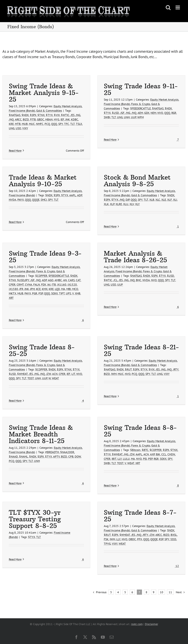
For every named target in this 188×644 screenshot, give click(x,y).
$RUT (128, 369)
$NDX (25, 115)
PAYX (21, 200)
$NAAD (13, 456)
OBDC (132, 539)
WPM (141, 117)
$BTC (145, 450)
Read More (15, 151)
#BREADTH (52, 452)
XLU (126, 204)
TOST (31, 378)
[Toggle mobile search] (168, 7)
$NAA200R (67, 452)
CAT (78, 280)
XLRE (119, 204)
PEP (150, 459)
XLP (112, 204)
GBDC (41, 119)
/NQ (11, 119)
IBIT (114, 459)
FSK (106, 539)
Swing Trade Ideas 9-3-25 (45, 257)
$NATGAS (15, 115)
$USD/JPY (23, 280)
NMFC (40, 124)
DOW (78, 456)
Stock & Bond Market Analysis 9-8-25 (137, 181)
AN (65, 280)
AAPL (73, 195)
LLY (120, 459)
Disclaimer (152, 624)
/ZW (48, 374)
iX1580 (13, 289)
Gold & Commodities (49, 111)
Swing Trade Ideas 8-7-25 (140, 516)
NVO (160, 113)
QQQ (54, 124)
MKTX (12, 293)
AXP (152, 454)
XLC (158, 200)
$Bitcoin (135, 450)
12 (177, 566)
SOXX (54, 293)
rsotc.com (137, 624)
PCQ (47, 124)
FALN (37, 284)
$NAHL (23, 456)
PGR (35, 293)
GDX (147, 113)
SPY (61, 124)
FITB (33, 119)
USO (18, 128)
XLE (164, 200)
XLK (106, 204)
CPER (12, 284)
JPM (32, 289)
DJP (128, 200)
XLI (175, 200)
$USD (115, 113)
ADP (80, 195)
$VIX (57, 115)
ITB (54, 284)
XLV (132, 204)
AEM (140, 113)
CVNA (29, 284)
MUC (32, 124)
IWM (114, 374)
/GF (122, 113)
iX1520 (72, 284)
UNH (127, 117)
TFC (67, 124)
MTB (18, 124)
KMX (45, 289)
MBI (69, 289)
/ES (72, 115)
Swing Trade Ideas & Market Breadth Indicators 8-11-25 (41, 434)
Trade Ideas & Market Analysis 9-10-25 (43, 181)
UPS (68, 293)
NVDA (12, 200)
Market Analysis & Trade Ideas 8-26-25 (135, 257)
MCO (75, 289)
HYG (57, 119)
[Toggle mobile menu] (178, 7)
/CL (115, 280)
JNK (68, 119)
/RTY (176, 369)
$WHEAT (22, 374)
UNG (12, 128)
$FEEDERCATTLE (141, 108)
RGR (174, 113)
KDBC (75, 119)
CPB (71, 456)
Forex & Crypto (141, 104)
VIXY (25, 128)
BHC (139, 280)
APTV (56, 456)
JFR (21, 289)
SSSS (173, 539)
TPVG (107, 544)
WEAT (55, 378)
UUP (134, 117)
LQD (57, 289)
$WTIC (65, 115)
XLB (152, 200)
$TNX (41, 115)
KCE (38, 289)
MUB (25, 124)
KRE (11, 124)
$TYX (49, 115)
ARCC (18, 119)
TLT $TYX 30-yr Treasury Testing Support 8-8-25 (35, 519)
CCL (164, 454)
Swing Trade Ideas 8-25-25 (42, 350)
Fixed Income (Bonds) (22, 111)
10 (162, 592)
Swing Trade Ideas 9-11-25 (141, 89)
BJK (158, 454)
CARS (71, 280)
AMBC (58, 280)
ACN (55, 374)
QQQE (36, 200)
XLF (170, 200)
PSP (41, 293)
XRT (11, 298)
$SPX (33, 115)
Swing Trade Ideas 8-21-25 (141, 350)
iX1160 (62, 284)
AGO (51, 280)
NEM (153, 113)
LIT (73, 374)
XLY (137, 204)
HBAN (49, 119)
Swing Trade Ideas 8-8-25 (140, 431)
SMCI (44, 200)
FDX (44, 284)
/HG (36, 374)
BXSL (174, 535)
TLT (72, 124)
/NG (78, 115)
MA (63, 289)
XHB (78, 293)
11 (170, 592)
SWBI (107, 117)
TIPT (62, 293)
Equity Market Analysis (68, 106)
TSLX (79, 124)
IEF (62, 119)
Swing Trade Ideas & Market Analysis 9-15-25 (44, 93)
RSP (161, 539)
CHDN (171, 454)
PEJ (145, 459)
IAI (49, 284)
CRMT (20, 284)
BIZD (26, 119)
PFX (140, 539)
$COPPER (41, 276)
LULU (126, 459)
